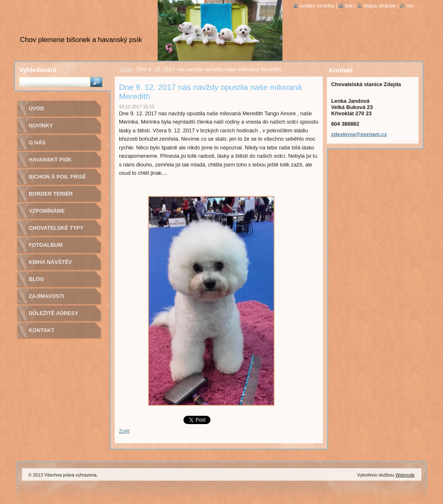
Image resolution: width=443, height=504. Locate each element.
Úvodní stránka (317, 6)
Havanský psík (50, 160)
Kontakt (42, 330)
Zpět (124, 431)
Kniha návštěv (50, 262)
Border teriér (51, 194)
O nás (37, 143)
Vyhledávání (38, 70)
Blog (36, 279)
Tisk (349, 6)
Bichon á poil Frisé (57, 177)
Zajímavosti (46, 296)
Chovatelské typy (56, 228)
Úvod (126, 69)
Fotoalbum (46, 245)
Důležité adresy (53, 313)
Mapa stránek (380, 6)
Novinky (41, 125)
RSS (410, 6)
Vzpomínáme (47, 211)
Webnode (405, 475)
